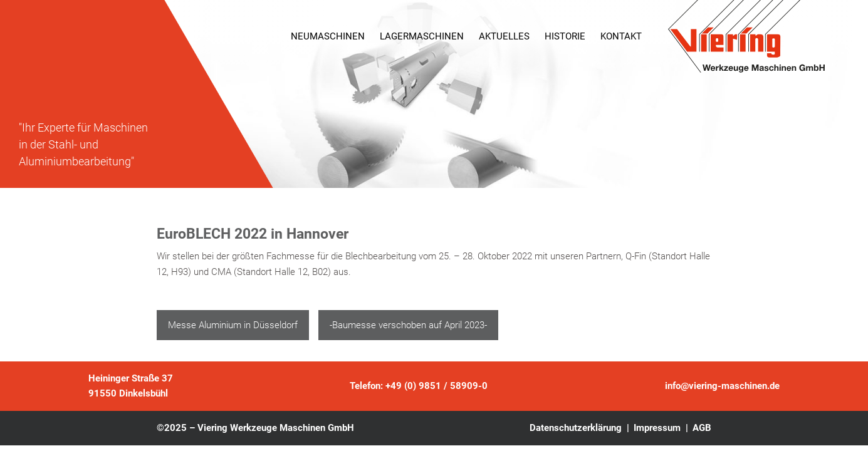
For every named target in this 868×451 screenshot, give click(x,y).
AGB (702, 428)
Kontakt (621, 36)
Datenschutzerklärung (576, 428)
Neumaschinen (328, 36)
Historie (565, 36)
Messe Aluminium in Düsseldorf (233, 325)
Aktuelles (504, 36)
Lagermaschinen (422, 36)
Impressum (657, 428)
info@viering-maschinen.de (722, 386)
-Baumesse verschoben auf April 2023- (408, 325)
